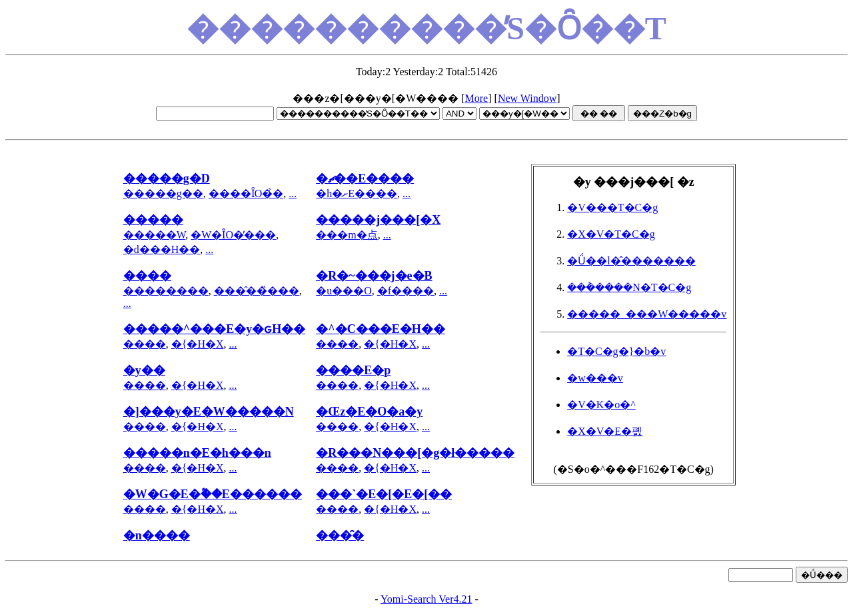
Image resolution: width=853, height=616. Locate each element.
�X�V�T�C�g (611, 234)
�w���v (595, 378)
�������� (166, 291)
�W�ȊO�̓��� (233, 235)
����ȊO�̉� (246, 193)
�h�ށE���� (357, 193)
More (477, 98)
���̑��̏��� (257, 291)
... (293, 193)
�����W (155, 235)
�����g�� (163, 193)
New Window (527, 98)
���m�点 (347, 235)
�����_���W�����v (647, 314)
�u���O (344, 291)
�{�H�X (198, 344)
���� (145, 344)
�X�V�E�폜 (605, 431)
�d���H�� (162, 249)
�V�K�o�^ (601, 405)
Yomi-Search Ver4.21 (426, 599)
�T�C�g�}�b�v (616, 351)
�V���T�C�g (612, 207)
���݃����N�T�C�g (629, 287)
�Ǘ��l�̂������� (631, 261)
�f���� (406, 291)
